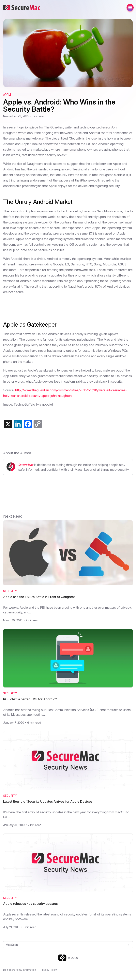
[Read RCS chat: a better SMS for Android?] (68, 658)
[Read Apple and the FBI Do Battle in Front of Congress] (68, 553)
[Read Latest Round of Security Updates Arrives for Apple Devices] (68, 761)
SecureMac (26, 465)
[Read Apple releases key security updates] (68, 863)
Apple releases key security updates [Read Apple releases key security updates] (30, 904)
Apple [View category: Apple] (7, 95)
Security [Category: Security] (10, 591)
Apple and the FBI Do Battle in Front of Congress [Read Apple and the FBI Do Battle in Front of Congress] (39, 597)
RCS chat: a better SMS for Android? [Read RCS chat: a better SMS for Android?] (30, 699)
